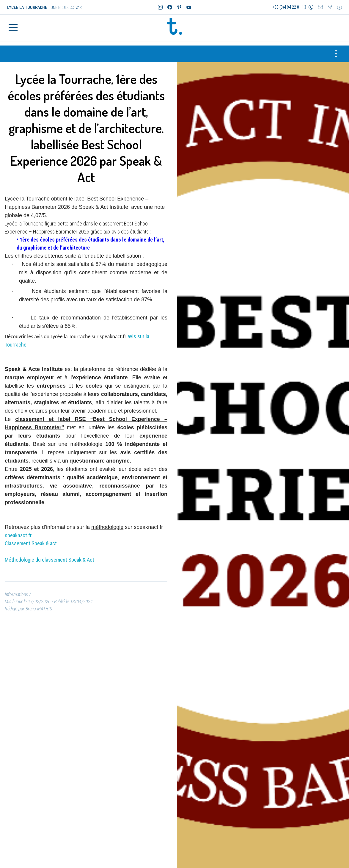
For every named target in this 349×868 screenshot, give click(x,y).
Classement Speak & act (31, 540)
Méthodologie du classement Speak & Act (50, 556)
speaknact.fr (18, 532)
